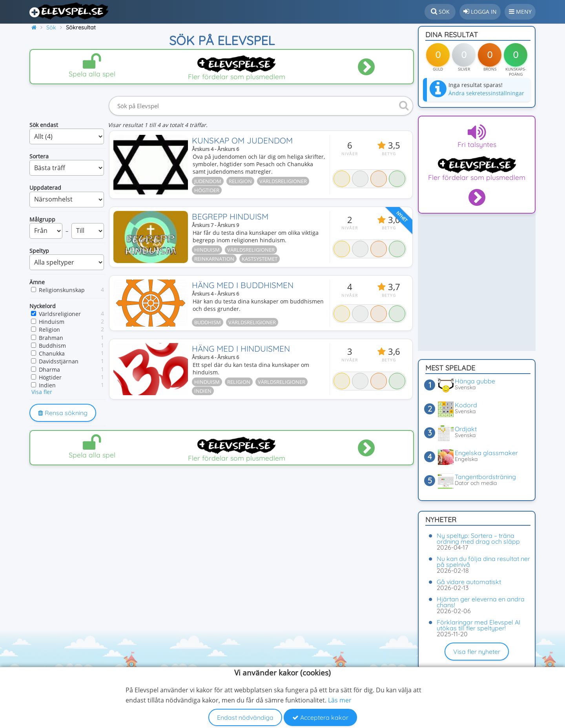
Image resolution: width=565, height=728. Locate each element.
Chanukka (52, 353)
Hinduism (52, 322)
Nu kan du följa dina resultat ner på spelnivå (483, 562)
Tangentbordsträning (485, 477)
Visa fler (42, 392)
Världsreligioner (60, 314)
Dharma (49, 369)
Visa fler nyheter (477, 652)
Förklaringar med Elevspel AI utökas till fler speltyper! (478, 625)
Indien (47, 385)
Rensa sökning (63, 413)
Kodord (466, 405)
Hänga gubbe (475, 381)
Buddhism (52, 346)
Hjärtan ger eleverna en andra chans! (481, 602)
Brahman (51, 338)
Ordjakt (466, 429)
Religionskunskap (62, 290)
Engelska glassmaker (486, 453)
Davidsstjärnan (59, 361)
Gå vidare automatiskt (469, 582)
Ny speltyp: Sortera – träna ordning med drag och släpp (478, 538)
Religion (49, 330)
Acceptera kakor (320, 717)
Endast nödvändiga (245, 717)
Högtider (50, 377)
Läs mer (340, 700)
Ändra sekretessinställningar (486, 93)
